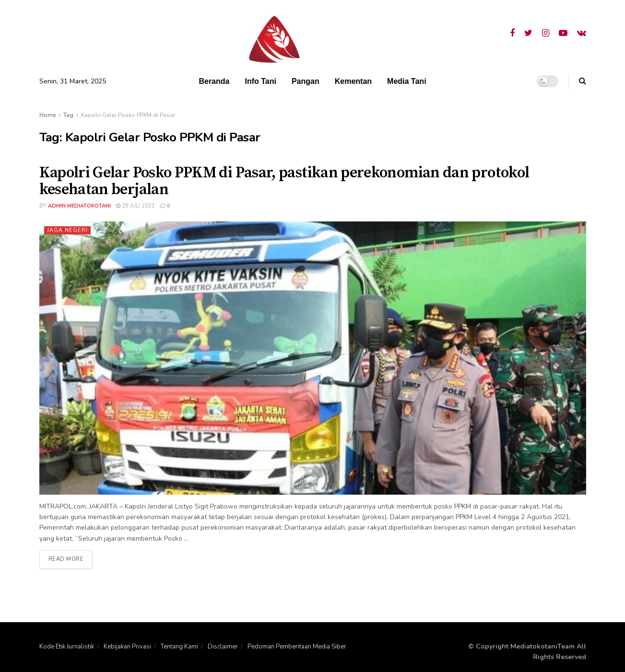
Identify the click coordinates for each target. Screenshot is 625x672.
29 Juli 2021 (136, 206)
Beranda (214, 81)
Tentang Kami (179, 647)
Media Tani (407, 81)
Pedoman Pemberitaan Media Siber (297, 647)
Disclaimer (223, 647)
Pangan (306, 81)
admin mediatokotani (79, 206)
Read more (66, 560)
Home (47, 115)
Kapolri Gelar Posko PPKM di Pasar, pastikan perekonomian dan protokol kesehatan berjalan (284, 181)
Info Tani (260, 81)
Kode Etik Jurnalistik (67, 647)
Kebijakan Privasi (127, 647)
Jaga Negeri (67, 230)
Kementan (353, 81)
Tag (68, 115)
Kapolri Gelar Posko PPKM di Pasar (128, 115)
